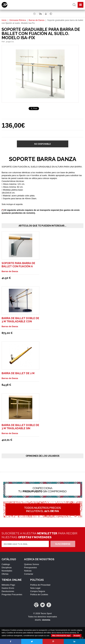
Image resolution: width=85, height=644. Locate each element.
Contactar (29, 574)
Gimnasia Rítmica (18, 20)
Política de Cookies (39, 594)
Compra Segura (38, 591)
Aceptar (77, 635)
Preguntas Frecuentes (12, 594)
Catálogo (6, 564)
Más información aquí (61, 635)
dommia (46, 620)
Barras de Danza (37, 20)
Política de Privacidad (40, 585)
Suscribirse (63, 544)
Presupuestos (31, 568)
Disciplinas (7, 568)
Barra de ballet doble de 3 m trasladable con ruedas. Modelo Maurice (20, 321)
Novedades (7, 571)
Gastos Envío (8, 588)
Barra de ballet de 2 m (18, 373)
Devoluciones (8, 591)
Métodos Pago (8, 585)
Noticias (28, 571)
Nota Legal (35, 588)
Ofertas (5, 574)
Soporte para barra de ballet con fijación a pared (18, 266)
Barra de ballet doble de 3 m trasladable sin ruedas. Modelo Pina (20, 428)
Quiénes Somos (32, 564)
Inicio (4, 20)
